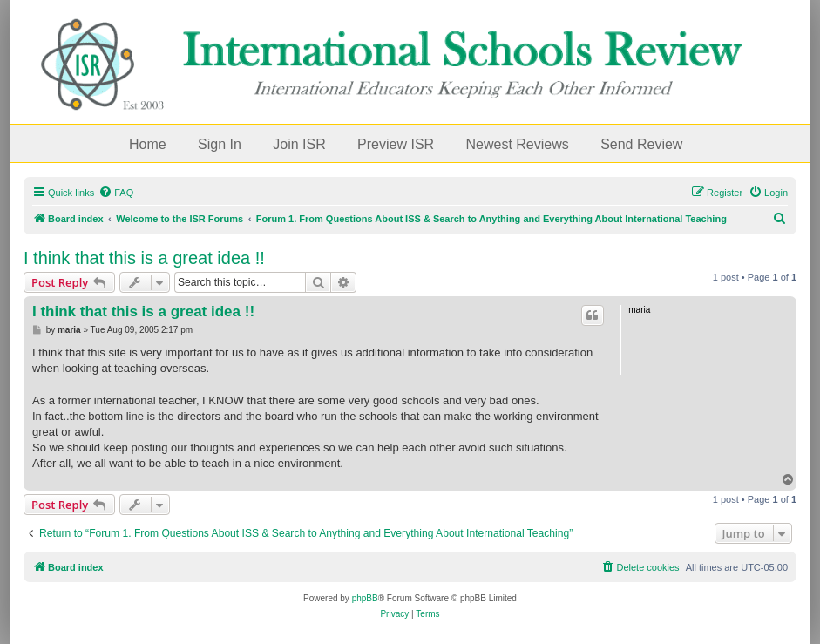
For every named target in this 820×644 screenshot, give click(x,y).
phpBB (365, 598)
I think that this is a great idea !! (144, 258)
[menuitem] (116, 193)
